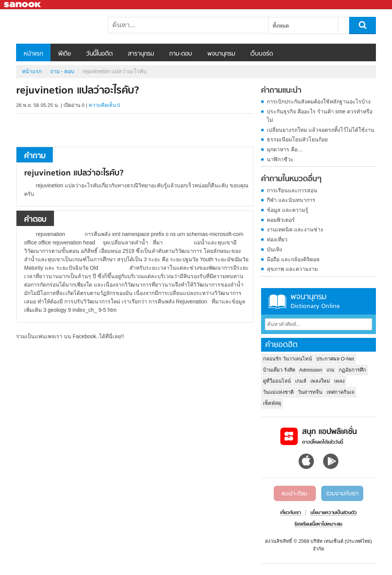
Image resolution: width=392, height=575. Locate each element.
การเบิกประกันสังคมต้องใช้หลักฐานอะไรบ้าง (319, 102)
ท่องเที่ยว (277, 239)
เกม (331, 370)
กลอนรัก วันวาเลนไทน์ (287, 359)
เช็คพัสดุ (272, 403)
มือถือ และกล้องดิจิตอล (293, 259)
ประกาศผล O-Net (335, 359)
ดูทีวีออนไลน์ (277, 381)
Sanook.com (23, 5)
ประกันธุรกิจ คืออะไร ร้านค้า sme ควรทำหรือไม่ (320, 116)
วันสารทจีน (310, 392)
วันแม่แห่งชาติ (278, 392)
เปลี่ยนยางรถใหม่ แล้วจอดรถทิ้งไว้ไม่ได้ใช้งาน (321, 130)
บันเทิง (274, 249)
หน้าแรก (33, 54)
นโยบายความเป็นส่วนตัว (334, 513)
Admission (311, 370)
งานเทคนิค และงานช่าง (295, 229)
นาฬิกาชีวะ (280, 159)
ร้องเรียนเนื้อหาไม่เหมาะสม (318, 524)
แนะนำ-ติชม (295, 494)
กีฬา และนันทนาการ (291, 200)
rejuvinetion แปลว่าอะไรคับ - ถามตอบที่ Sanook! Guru (56, 26)
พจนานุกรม (221, 54)
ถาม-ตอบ (181, 54)
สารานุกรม (141, 54)
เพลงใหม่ (320, 381)
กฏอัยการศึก (352, 370)
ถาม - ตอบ (62, 71)
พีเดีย (65, 54)
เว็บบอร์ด (262, 54)
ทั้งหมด (281, 26)
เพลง (339, 381)
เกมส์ (301, 381)
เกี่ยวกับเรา (291, 513)
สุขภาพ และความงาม (292, 269)
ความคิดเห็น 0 (105, 105)
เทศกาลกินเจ (341, 392)
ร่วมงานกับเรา (342, 494)
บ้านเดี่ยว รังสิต (279, 370)
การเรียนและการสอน (292, 190)
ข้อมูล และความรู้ (287, 210)
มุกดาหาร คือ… (285, 149)
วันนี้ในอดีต (99, 54)
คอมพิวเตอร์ (281, 220)
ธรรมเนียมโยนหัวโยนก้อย (297, 139)
